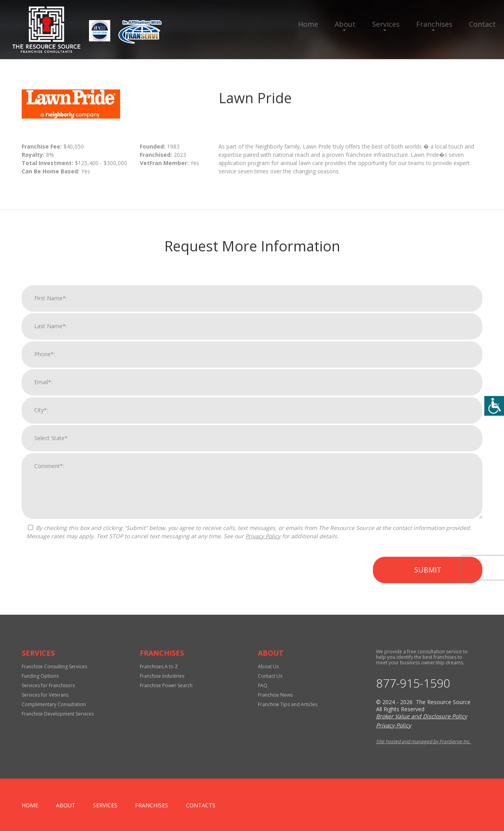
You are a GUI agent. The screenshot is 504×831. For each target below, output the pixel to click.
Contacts (201, 805)
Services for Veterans (45, 695)
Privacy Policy (263, 544)
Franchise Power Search (166, 685)
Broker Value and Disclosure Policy (422, 716)
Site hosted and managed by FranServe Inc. (423, 741)
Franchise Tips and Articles (288, 704)
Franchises (434, 24)
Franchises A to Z (159, 666)
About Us (268, 666)
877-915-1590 (413, 683)
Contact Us (270, 676)
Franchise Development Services (58, 714)
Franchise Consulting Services (54, 666)
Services (386, 24)
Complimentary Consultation (54, 704)
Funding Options (40, 676)
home (30, 805)
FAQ (263, 685)
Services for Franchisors (48, 685)
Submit (428, 578)
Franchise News (275, 695)
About (345, 24)
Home (308, 24)
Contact (482, 24)
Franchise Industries (162, 676)
